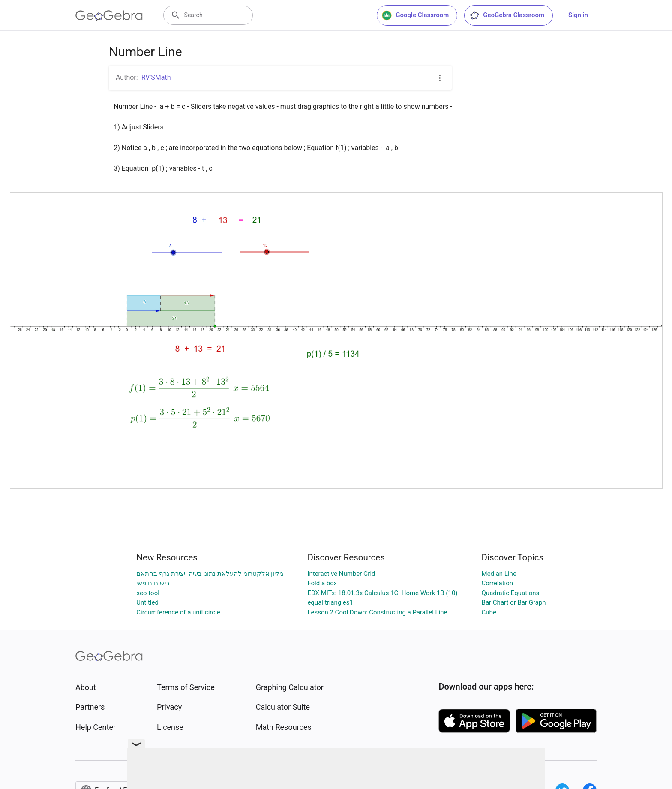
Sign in (578, 15)
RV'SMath (156, 77)
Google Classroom (415, 15)
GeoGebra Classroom (507, 15)
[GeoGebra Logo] (109, 15)
